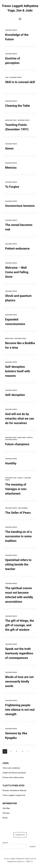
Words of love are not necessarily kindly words (19, 681)
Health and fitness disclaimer (14, 773)
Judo (7, 77)
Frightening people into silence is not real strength (20, 710)
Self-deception (15, 395)
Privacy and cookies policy (13, 777)
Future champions (17, 444)
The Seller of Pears (18, 513)
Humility (11, 463)
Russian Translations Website (14, 790)
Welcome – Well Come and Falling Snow (17, 272)
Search (5, 843)
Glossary (6, 813)
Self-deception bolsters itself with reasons (18, 371)
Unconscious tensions (20, 206)
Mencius (11, 168)
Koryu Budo (22, 438)
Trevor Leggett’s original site (14, 795)
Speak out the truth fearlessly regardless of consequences (19, 653)
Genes (9, 148)
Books (5, 818)
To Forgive (12, 187)
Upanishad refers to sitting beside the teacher (18, 564)
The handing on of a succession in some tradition (18, 536)
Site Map (6, 808)
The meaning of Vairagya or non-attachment (16, 489)
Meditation (9, 339)
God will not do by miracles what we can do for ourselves (20, 419)
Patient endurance (17, 249)
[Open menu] (20, 19)
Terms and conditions (11, 768)
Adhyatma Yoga (11, 120)
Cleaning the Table (18, 106)
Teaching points (11, 30)
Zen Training (23, 508)
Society (30, 438)
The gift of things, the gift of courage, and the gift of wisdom (20, 625)
